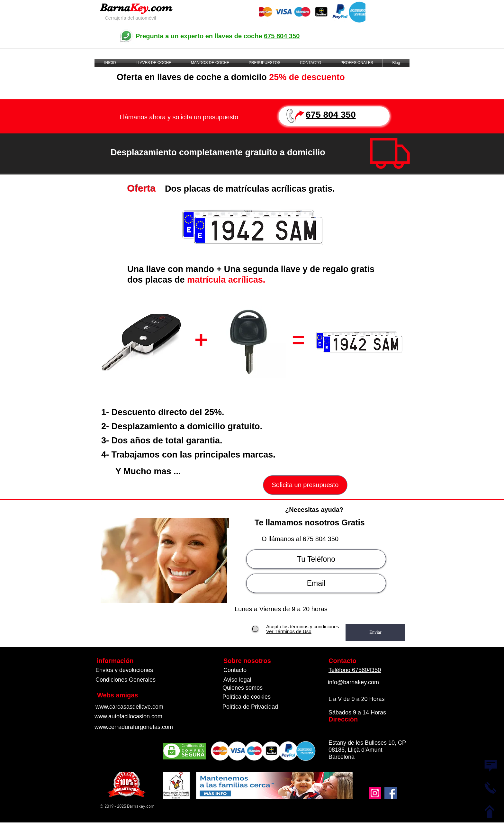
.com (160, 8)
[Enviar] (375, 632)
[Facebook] (391, 793)
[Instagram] (375, 793)
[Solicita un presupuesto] (305, 485)
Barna (115, 8)
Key (139, 8)
